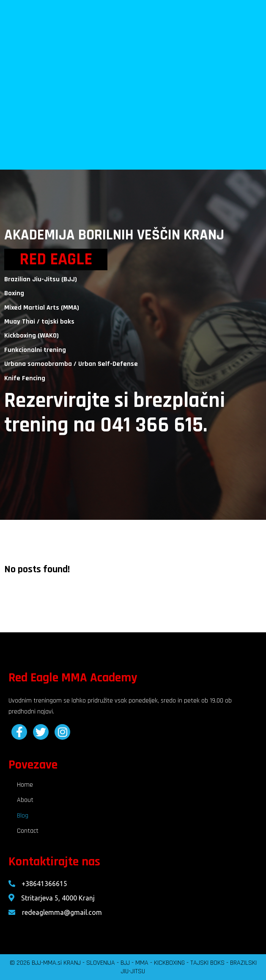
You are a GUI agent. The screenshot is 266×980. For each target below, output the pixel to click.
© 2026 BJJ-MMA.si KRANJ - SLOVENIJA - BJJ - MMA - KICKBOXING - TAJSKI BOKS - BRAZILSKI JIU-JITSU (133, 967)
